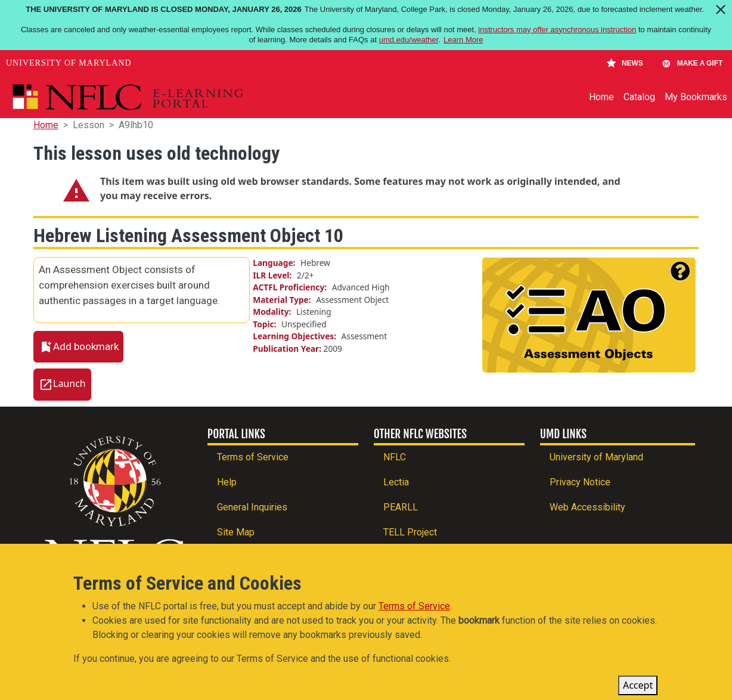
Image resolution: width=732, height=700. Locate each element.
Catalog (639, 97)
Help (227, 482)
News (625, 63)
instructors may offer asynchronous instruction (557, 30)
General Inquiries (252, 507)
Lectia (396, 482)
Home (601, 97)
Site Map (236, 532)
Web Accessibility (587, 507)
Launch (69, 384)
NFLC (395, 457)
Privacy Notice (580, 482)
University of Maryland (69, 63)
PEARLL (401, 507)
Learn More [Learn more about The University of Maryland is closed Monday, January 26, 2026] (463, 40)
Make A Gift (692, 63)
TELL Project (410, 532)
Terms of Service (253, 457)
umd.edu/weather (409, 40)
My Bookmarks (696, 97)
